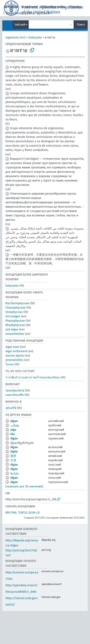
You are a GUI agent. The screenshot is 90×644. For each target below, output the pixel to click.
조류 (13, 460)
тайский (20, 25)
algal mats (12, 347)
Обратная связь (53, 7)
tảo (13, 434)
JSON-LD (34, 513)
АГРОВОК (11, 7)
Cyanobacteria (15, 391)
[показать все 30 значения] (24, 486)
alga (13, 430)
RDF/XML (11, 513)
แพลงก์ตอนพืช (15, 395)
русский (43, 13)
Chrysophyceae (15, 308)
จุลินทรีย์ (11, 408)
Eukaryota (35, 37)
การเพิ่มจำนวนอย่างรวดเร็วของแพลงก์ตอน (33, 377)
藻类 (13, 456)
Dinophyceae (14, 312)
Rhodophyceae (15, 325)
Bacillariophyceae (17, 303)
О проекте (29, 7)
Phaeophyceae (15, 321)
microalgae (13, 316)
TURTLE (23, 513)
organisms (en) (15, 37)
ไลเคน (10, 364)
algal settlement (16, 351)
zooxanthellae (15, 334)
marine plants (15, 356)
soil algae (12, 329)
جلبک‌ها (15, 473)
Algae (14, 421)
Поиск (81, 25)
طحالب (15, 425)
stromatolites (14, 360)
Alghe (14, 452)
